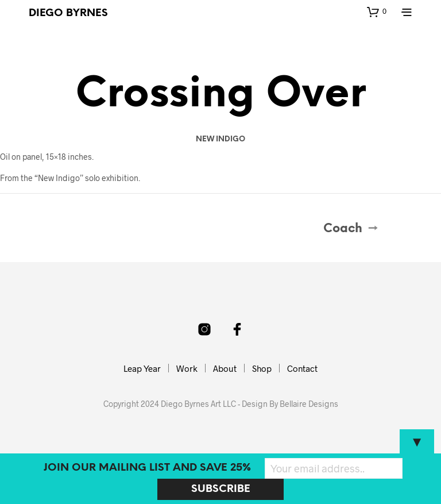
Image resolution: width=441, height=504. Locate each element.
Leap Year (142, 368)
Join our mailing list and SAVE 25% (147, 468)
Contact (302, 368)
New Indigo (220, 139)
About (225, 368)
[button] (377, 11)
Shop (262, 368)
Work (187, 368)
